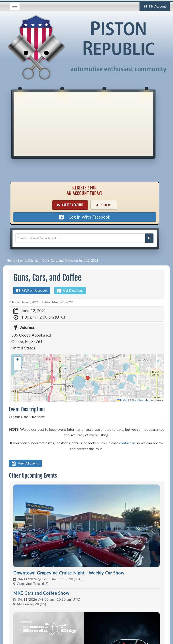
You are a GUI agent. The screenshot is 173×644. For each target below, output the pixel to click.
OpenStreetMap (141, 400)
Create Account (70, 205)
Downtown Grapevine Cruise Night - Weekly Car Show (69, 573)
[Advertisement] (83, 124)
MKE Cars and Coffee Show (41, 593)
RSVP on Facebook (32, 290)
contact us (127, 443)
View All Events (25, 463)
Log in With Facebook (85, 217)
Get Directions (70, 290)
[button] (17, 360)
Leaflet (122, 400)
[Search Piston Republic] (149, 238)
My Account (155, 6)
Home (11, 260)
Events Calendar (29, 260)
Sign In (104, 205)
